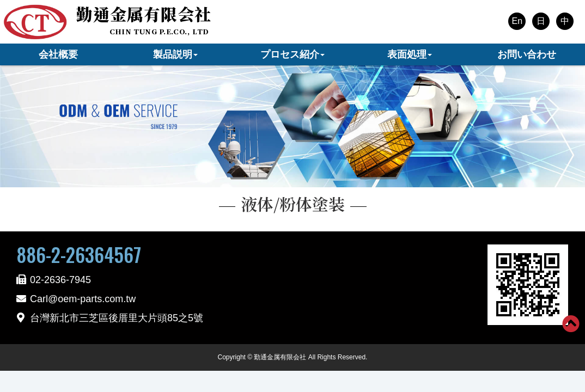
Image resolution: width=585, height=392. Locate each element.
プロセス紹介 (292, 54)
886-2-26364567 (79, 254)
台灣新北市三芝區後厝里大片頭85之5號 (117, 318)
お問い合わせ (527, 54)
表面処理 (410, 54)
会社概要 (58, 54)
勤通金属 (144, 14)
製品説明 (175, 54)
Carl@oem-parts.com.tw (83, 299)
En (517, 21)
